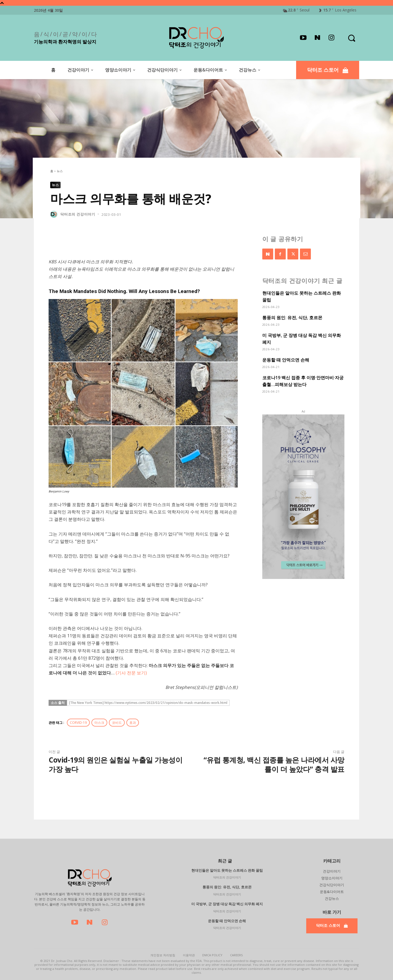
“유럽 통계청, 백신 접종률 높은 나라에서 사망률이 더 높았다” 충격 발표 (274, 764)
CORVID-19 (78, 723)
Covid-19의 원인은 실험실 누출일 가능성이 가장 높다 (115, 764)
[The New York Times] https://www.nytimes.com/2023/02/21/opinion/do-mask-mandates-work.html (148, 703)
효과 (133, 723)
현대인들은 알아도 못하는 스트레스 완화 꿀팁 (227, 870)
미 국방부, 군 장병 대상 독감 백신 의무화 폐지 (227, 904)
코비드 (117, 723)
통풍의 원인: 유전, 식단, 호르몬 (292, 318)
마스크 (99, 723)
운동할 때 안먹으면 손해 (286, 360)
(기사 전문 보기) (131, 673)
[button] (351, 38)
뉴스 (60, 171)
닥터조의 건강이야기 (78, 214)
